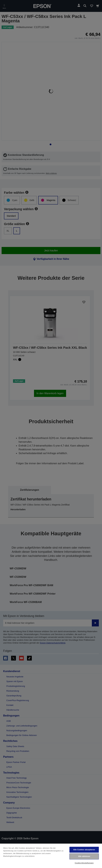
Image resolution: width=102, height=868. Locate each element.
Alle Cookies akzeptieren (84, 850)
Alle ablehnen (84, 856)
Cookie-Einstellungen (84, 863)
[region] (51, 856)
